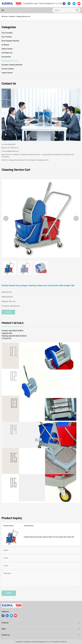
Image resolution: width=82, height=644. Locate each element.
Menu (4, 629)
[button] (76, 218)
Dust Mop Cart (7, 53)
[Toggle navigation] (3, 10)
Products (12, 16)
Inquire (8, 312)
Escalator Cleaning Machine (12, 65)
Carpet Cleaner (7, 73)
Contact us (6, 635)
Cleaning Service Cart (23, 16)
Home (6, 16)
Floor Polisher (7, 37)
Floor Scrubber (7, 33)
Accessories (6, 57)
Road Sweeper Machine (10, 41)
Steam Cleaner (7, 49)
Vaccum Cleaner (8, 69)
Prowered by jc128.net (59, 642)
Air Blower (5, 45)
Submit (9, 593)
